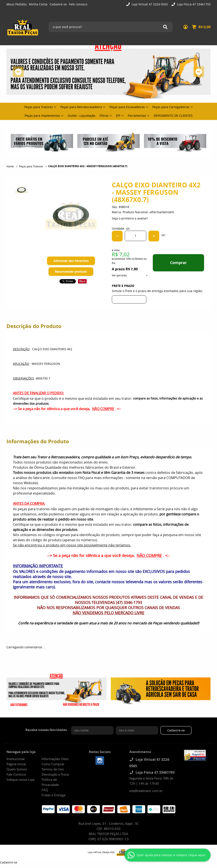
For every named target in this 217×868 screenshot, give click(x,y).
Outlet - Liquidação (81, 116)
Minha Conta (38, 4)
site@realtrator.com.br (146, 791)
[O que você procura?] (165, 27)
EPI (118, 116)
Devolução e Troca (55, 774)
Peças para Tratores (39, 107)
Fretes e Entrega (53, 795)
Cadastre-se (58, 4)
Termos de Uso (53, 769)
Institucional (16, 759)
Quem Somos (17, 769)
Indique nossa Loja (20, 779)
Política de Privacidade (50, 782)
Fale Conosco (16, 774)
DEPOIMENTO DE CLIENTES (173, 116)
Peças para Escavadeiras (127, 107)
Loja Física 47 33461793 (193, 4)
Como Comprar (53, 764)
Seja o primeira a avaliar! (130, 218)
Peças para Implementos (42, 116)
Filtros (104, 116)
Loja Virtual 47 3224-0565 (149, 4)
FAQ (45, 790)
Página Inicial (16, 764)
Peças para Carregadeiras (171, 107)
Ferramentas (137, 116)
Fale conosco (78, 4)
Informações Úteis (55, 759)
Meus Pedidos (17, 4)
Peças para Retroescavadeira (81, 107)
